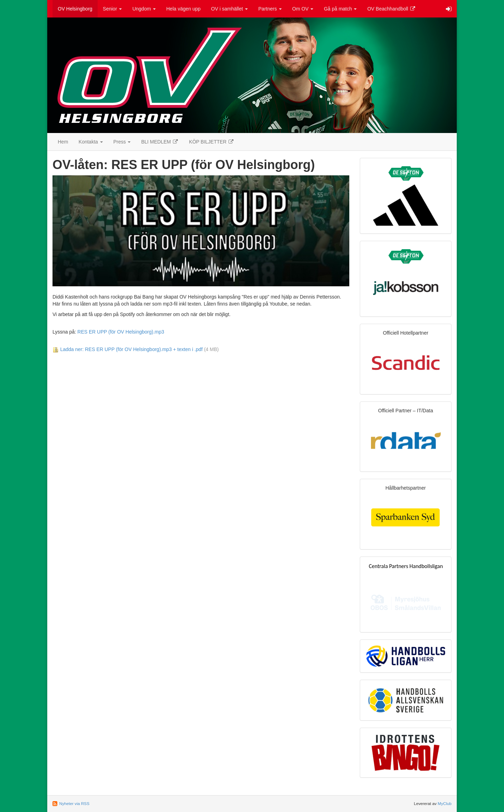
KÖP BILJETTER (212, 142)
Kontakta (91, 142)
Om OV (303, 9)
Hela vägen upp (183, 9)
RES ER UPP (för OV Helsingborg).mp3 (121, 332)
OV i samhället (229, 9)
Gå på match (340, 9)
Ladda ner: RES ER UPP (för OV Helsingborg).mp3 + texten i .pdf (131, 349)
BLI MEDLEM (160, 142)
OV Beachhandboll (391, 9)
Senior (112, 9)
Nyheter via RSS (74, 803)
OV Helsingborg (75, 9)
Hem (63, 142)
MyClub (444, 803)
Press (122, 142)
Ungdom (144, 9)
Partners (270, 9)
